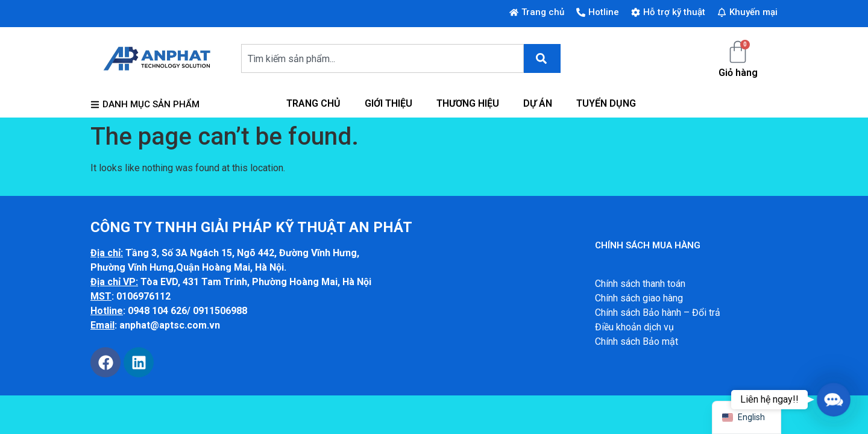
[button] (833, 399)
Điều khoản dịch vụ (634, 327)
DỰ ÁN (538, 103)
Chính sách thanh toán (640, 284)
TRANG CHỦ (313, 103)
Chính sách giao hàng (639, 298)
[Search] (542, 58)
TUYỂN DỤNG (606, 103)
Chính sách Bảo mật (637, 341)
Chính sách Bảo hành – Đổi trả (658, 313)
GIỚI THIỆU (388, 103)
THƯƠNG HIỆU (468, 103)
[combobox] (382, 58)
